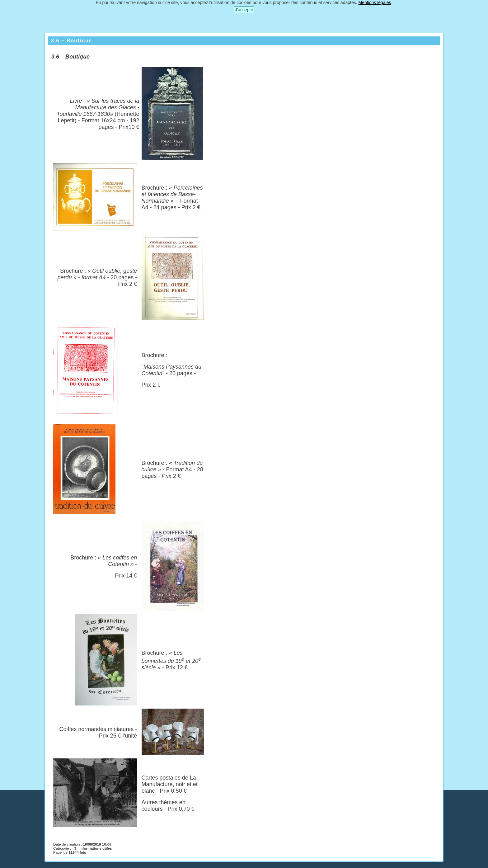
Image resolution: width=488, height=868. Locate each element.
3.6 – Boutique (72, 41)
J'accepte (244, 10)
